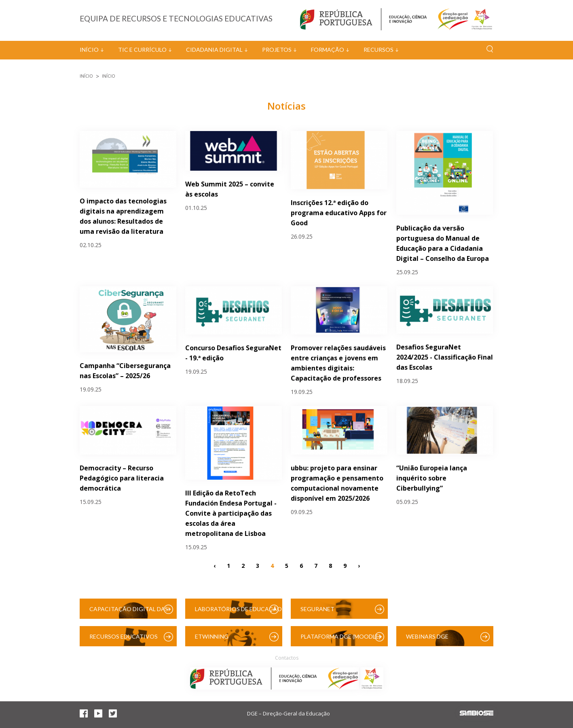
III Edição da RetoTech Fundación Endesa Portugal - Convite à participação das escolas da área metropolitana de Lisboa (231, 513)
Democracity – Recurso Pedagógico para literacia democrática (122, 478)
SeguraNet (317, 609)
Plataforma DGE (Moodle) (340, 636)
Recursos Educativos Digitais (124, 640)
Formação (328, 50)
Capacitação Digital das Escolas (129, 612)
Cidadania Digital (214, 50)
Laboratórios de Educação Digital (238, 612)
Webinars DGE (427, 636)
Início (89, 50)
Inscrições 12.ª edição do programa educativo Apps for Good (339, 213)
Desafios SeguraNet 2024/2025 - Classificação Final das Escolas (445, 357)
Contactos (287, 658)
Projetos (277, 50)
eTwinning (212, 636)
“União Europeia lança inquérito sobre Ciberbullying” (432, 478)
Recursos (378, 50)
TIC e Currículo (142, 50)
